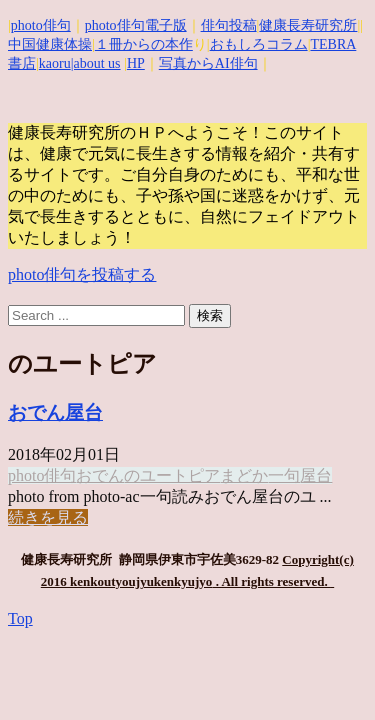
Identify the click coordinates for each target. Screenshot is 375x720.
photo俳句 (41, 25)
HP (136, 63)
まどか (244, 475)
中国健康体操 (50, 44)
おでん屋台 (55, 412)
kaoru (55, 63)
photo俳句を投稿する (82, 274)
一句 (284, 475)
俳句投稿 (229, 25)
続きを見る (48, 517)
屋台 (316, 475)
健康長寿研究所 (308, 25)
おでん (100, 475)
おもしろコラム (259, 44)
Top (20, 618)
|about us (96, 63)
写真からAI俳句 (208, 63)
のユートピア (172, 475)
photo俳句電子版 (136, 25)
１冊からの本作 (144, 44)
